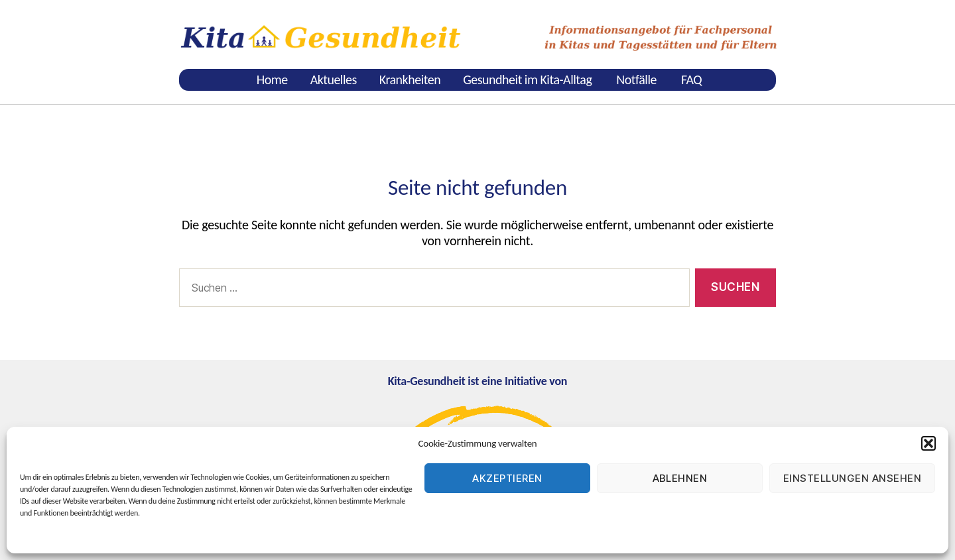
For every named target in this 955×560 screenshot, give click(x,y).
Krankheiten (410, 80)
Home (272, 80)
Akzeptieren (507, 478)
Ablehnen (680, 478)
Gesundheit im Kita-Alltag (527, 80)
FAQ (691, 80)
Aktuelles (334, 80)
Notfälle (636, 80)
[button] (928, 443)
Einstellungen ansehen (853, 478)
